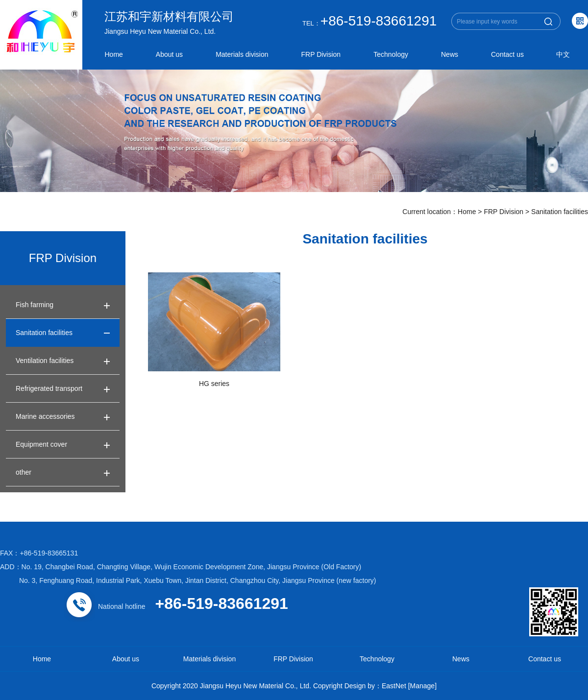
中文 (563, 54)
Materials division (242, 54)
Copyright (328, 686)
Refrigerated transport (49, 388)
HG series (214, 384)
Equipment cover (41, 444)
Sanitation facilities (560, 212)
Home (114, 54)
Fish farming (35, 305)
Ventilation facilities (45, 361)
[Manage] (422, 686)
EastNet (394, 686)
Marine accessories (45, 416)
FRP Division (321, 54)
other (24, 472)
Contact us (507, 54)
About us (169, 54)
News (450, 54)
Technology (391, 54)
